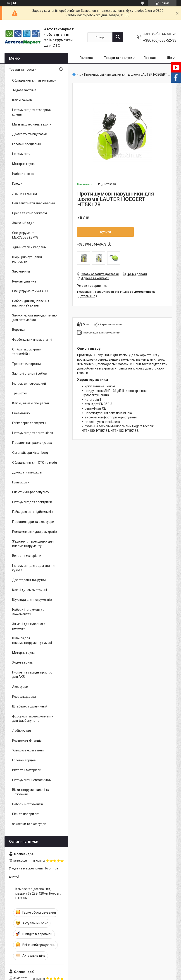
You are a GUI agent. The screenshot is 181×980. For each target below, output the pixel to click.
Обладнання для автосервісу (34, 80)
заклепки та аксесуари (29, 824)
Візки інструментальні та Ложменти (31, 792)
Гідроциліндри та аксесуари (33, 522)
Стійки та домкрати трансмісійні (27, 352)
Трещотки (20, 393)
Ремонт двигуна (24, 281)
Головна (86, 58)
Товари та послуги (118, 58)
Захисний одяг (23, 223)
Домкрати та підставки (30, 134)
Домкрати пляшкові (27, 472)
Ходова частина (24, 90)
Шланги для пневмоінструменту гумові (32, 640)
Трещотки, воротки (26, 364)
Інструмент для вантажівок (33, 433)
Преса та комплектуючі (30, 213)
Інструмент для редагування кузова (34, 568)
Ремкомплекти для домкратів (35, 532)
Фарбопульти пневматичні (32, 340)
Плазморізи (21, 482)
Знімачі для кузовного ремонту (29, 626)
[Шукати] (118, 37)
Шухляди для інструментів (32, 600)
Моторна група (23, 164)
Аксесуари (20, 687)
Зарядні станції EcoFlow (30, 374)
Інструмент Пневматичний (32, 780)
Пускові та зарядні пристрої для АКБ (33, 675)
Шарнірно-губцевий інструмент (27, 259)
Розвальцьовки (24, 697)
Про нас (150, 58)
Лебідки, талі (22, 731)
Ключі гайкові (22, 100)
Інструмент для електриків (32, 502)
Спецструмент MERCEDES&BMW (25, 235)
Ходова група (22, 662)
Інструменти (21, 154)
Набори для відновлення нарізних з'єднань (31, 303)
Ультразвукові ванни (28, 750)
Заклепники (21, 271)
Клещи (17, 183)
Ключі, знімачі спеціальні (31, 403)
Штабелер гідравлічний (30, 706)
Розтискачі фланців (27, 741)
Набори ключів (23, 174)
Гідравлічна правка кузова (32, 443)
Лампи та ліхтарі (25, 193)
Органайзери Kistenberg (30, 453)
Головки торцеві (24, 760)
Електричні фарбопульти (31, 492)
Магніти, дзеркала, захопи (32, 124)
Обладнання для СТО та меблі (35, 463)
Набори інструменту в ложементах (28, 612)
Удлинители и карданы (29, 247)
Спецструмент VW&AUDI (30, 291)
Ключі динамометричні (30, 590)
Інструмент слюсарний (29, 384)
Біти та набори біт (25, 814)
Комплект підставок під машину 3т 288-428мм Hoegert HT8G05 (38, 893)
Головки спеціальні (26, 144)
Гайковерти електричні (29, 423)
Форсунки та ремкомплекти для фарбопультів (33, 719)
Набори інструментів (28, 804)
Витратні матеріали (27, 556)
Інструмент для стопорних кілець (32, 112)
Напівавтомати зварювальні (33, 203)
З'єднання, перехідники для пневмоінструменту (33, 544)
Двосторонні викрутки (29, 580)
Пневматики (21, 413)
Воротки (18, 330)
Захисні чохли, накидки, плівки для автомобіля (35, 318)
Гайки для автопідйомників (32, 512)
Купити (106, 232)
